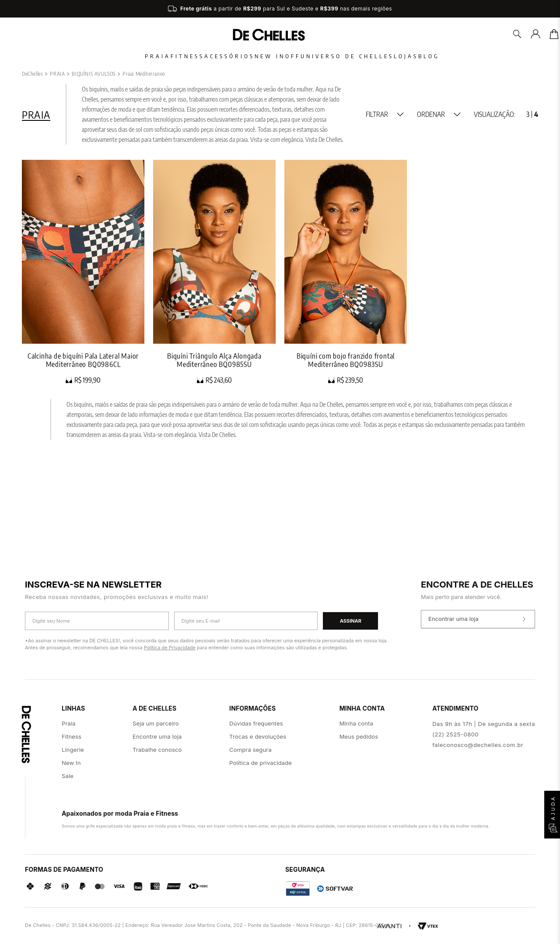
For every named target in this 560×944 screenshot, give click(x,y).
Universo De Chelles (365, 56)
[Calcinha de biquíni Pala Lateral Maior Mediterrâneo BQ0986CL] (83, 389)
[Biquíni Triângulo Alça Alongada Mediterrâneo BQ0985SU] (214, 389)
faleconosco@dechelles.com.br (478, 745)
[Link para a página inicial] (32, 191)
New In (252, 56)
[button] (385, 231)
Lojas (441, 56)
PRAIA (57, 191)
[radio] (528, 231)
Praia (88, 56)
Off (293, 56)
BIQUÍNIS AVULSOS (94, 191)
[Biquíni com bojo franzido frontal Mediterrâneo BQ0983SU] (346, 389)
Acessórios (194, 56)
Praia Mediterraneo (144, 191)
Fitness (135, 56)
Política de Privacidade (170, 648)
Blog (481, 56)
